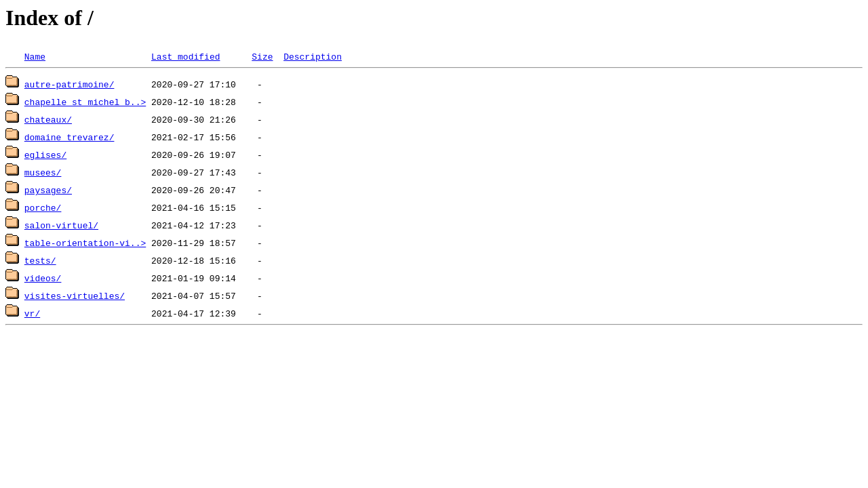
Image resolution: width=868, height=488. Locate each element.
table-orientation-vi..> (85, 243)
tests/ (40, 260)
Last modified (185, 56)
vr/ (32, 313)
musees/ (43, 172)
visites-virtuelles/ (75, 296)
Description (313, 56)
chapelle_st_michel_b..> (85, 102)
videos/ (43, 278)
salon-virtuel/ (61, 225)
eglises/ (45, 155)
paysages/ (48, 190)
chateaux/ (48, 119)
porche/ (43, 207)
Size (262, 56)
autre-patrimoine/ (70, 84)
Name (35, 56)
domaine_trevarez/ (70, 137)
